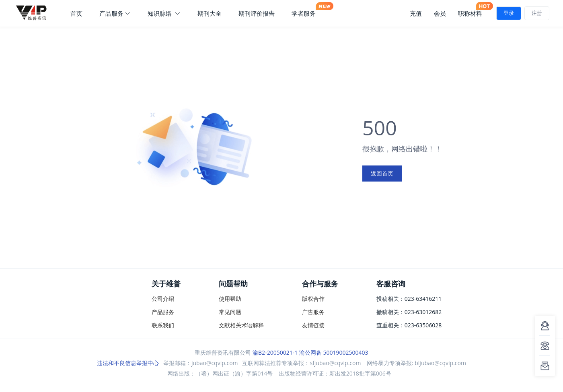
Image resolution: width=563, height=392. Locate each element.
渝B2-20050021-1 (275, 352)
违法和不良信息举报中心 (128, 363)
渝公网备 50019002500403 (334, 352)
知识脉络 (164, 13)
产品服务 (115, 13)
